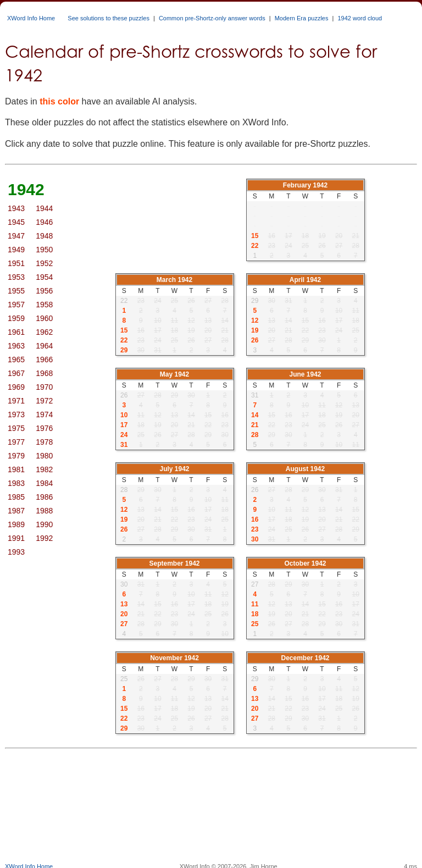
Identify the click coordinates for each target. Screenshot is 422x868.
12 (255, 320)
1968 (44, 373)
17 (124, 425)
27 (124, 624)
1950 (44, 250)
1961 (16, 332)
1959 (16, 318)
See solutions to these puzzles (109, 18)
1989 (16, 524)
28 (255, 435)
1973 (16, 414)
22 (255, 246)
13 (124, 604)
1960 (44, 318)
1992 (44, 538)
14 (255, 415)
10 (124, 415)
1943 (16, 208)
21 (255, 425)
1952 (44, 263)
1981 (16, 469)
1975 (16, 428)
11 (255, 604)
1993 (16, 552)
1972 (44, 401)
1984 (44, 483)
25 (255, 624)
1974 (44, 414)
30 (255, 539)
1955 (16, 291)
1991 (16, 538)
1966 (44, 360)
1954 (44, 277)
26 (255, 340)
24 (124, 435)
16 (255, 519)
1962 (44, 332)
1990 (44, 524)
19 (255, 330)
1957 (16, 305)
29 (124, 350)
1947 (16, 236)
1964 (44, 346)
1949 (16, 250)
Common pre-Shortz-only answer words (212, 18)
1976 (44, 428)
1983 (16, 483)
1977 (16, 442)
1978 (44, 442)
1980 (44, 456)
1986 (44, 497)
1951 (16, 263)
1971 (16, 401)
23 (255, 529)
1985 (16, 497)
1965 (16, 360)
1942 (26, 189)
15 (255, 236)
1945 (16, 222)
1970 (44, 387)
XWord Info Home (31, 18)
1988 (44, 511)
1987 (16, 511)
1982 (44, 469)
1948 (44, 236)
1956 (44, 291)
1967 (16, 373)
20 (124, 614)
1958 (44, 305)
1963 (16, 346)
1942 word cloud (360, 18)
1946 (44, 222)
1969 (16, 387)
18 (255, 614)
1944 (44, 208)
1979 (16, 456)
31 (124, 445)
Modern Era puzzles (302, 18)
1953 (16, 277)
